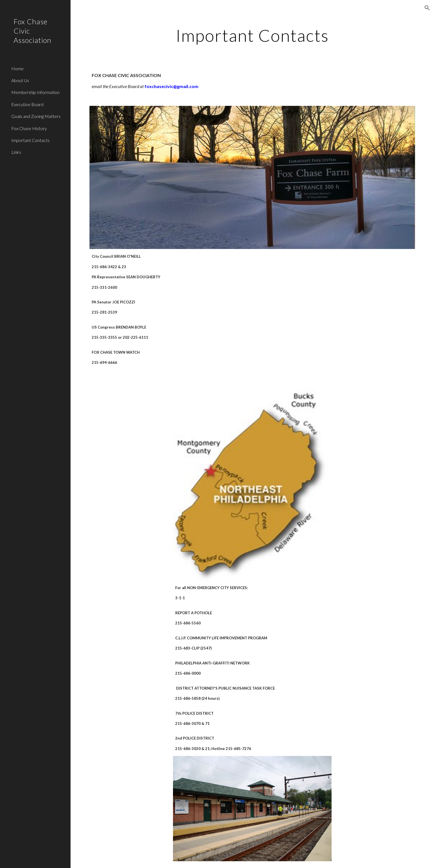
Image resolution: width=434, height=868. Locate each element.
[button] (427, 8)
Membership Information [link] (35, 92)
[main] (252, 35)
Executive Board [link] (27, 104)
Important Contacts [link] (30, 140)
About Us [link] (20, 80)
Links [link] (16, 152)
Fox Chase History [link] (29, 128)
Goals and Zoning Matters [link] (36, 116)
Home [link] (17, 68)
